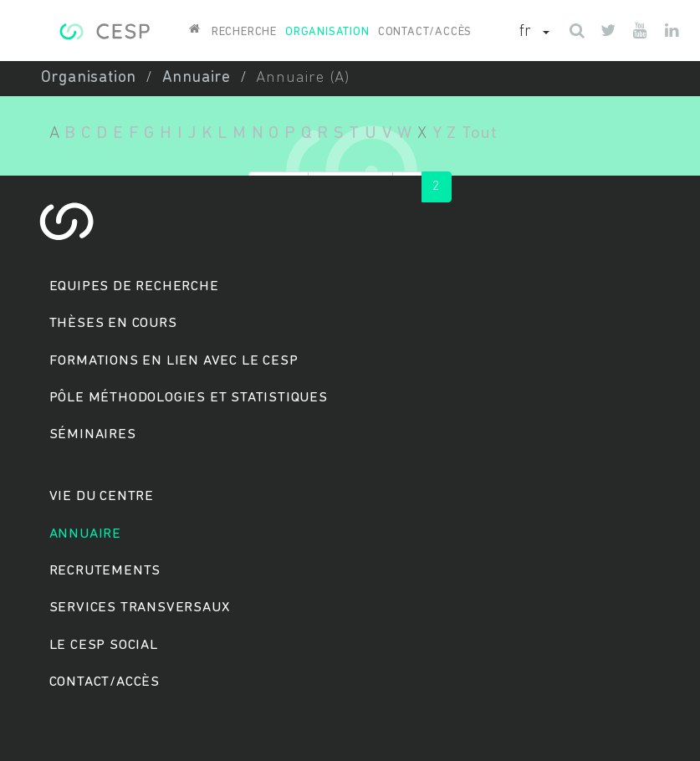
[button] (534, 33)
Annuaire (197, 78)
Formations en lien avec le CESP (174, 361)
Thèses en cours (113, 323)
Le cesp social (104, 645)
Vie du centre (102, 496)
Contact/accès (425, 32)
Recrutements (105, 571)
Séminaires (93, 434)
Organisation (327, 32)
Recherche (244, 32)
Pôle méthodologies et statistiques (189, 398)
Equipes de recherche (134, 286)
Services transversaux (140, 608)
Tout (480, 133)
